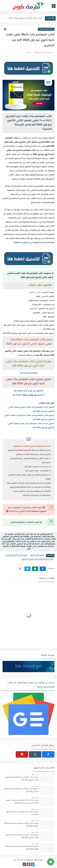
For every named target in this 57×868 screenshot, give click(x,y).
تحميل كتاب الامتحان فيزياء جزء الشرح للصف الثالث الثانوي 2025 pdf (22, 836)
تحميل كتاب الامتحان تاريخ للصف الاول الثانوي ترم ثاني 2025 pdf (21, 790)
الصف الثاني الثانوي (46, 29)
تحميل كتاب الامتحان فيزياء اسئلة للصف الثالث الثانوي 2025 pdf (21, 825)
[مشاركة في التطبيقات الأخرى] (20, 569)
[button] (43, 569)
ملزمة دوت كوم (19, 860)
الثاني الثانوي (35, 293)
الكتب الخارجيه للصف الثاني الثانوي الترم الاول (38, 560)
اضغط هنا (17, 395)
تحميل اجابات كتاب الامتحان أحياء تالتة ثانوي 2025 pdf (22, 813)
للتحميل (41, 395)
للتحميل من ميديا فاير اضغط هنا (28, 391)
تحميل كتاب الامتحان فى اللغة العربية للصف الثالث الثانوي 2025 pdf (22, 779)
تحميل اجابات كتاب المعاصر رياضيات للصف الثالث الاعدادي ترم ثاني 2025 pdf (22, 802)
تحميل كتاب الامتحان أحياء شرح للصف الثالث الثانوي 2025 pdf (22, 848)
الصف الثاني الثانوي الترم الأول (17, 556)
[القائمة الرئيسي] (54, 6)
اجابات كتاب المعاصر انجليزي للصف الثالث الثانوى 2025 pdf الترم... (24, 18)
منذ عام (34, 775)
